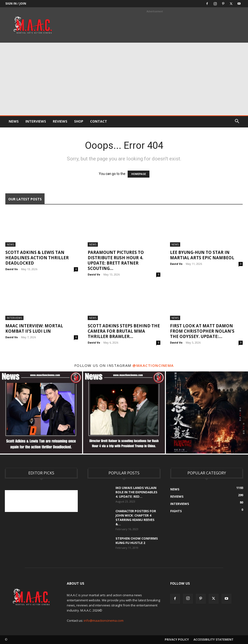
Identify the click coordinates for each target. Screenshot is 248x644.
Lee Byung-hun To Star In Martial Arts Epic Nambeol (202, 255)
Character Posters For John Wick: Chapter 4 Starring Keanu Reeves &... (136, 518)
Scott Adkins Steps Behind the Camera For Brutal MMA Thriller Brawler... (124, 331)
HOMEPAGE (139, 174)
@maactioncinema (153, 365)
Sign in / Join (16, 4)
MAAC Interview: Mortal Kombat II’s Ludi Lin (34, 328)
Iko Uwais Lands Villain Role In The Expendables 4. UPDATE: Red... (136, 492)
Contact (99, 121)
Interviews (36, 121)
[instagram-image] (41, 412)
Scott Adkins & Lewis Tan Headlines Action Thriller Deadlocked (37, 258)
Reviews (60, 121)
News (14, 121)
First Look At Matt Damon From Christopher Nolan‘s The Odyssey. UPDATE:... (202, 331)
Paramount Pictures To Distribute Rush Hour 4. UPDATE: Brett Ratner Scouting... (116, 260)
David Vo (12, 269)
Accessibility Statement (213, 640)
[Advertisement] (124, 79)
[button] (237, 122)
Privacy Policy (177, 640)
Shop (79, 121)
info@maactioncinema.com (104, 620)
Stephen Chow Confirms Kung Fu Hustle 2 (137, 541)
